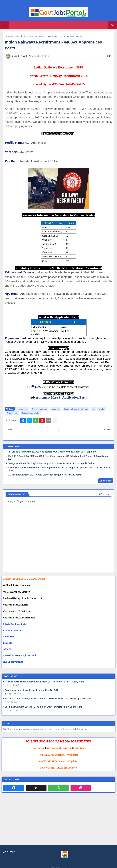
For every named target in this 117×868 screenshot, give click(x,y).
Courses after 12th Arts (16, 605)
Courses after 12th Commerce (19, 618)
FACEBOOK (39, 748)
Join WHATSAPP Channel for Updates (58, 761)
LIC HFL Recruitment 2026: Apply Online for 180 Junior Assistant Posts (44, 475)
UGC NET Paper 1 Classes (16, 592)
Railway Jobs (12, 413)
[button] (113, 25)
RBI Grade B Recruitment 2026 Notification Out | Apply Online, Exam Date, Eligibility (52, 452)
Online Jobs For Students (17, 585)
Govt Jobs (56, 409)
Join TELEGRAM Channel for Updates (58, 755)
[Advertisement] (58, 821)
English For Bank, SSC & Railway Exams (24, 579)
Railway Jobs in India (21, 36)
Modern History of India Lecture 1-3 (22, 598)
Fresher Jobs (22, 409)
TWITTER (67, 748)
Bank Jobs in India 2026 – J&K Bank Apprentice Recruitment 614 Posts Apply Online (51, 463)
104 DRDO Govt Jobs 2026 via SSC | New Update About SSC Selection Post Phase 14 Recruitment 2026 (58, 457)
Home (8, 36)
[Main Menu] (4, 25)
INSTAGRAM (53, 748)
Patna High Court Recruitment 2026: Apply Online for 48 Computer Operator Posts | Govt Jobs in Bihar (59, 469)
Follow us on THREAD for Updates (58, 768)
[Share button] (55, 420)
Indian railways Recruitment (76, 409)
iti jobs (101, 409)
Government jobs (40, 409)
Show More (106, 481)
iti (93, 409)
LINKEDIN (79, 748)
